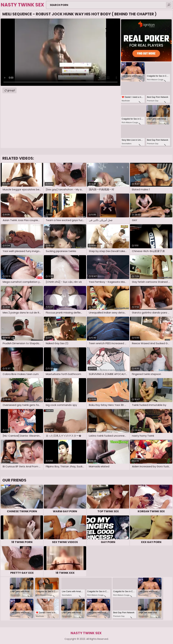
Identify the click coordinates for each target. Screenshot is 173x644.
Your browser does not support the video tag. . (60, 52)
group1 (11, 90)
